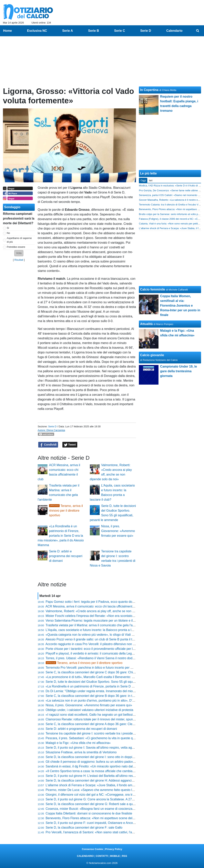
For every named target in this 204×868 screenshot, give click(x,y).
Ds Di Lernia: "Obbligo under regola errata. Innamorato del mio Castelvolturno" (100, 691)
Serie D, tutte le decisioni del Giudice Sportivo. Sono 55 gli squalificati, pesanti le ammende (109, 682)
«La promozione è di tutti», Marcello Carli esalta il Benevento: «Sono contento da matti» (107, 677)
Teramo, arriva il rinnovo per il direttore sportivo (66, 511)
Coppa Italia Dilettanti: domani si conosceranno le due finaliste (89, 813)
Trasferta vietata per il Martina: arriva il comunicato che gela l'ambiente (95, 625)
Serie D (52, 426)
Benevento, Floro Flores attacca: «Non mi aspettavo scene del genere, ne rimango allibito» (109, 818)
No (8, 233)
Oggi (143, 180)
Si (8, 228)
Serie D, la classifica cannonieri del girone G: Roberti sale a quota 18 (94, 804)
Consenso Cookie (92, 849)
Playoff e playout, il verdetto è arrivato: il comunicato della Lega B (91, 653)
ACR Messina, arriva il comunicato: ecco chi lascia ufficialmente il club (94, 606)
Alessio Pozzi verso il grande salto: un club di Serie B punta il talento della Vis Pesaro (105, 639)
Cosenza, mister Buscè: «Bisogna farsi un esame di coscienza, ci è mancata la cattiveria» (108, 809)
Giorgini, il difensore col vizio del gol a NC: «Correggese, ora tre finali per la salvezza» (105, 795)
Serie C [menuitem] (120, 31)
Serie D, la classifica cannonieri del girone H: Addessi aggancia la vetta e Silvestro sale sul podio (113, 780)
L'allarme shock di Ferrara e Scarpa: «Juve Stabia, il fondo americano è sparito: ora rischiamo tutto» (115, 785)
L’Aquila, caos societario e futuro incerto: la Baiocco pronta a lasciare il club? (99, 630)
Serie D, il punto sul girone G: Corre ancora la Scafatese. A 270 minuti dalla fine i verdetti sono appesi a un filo (122, 799)
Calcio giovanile (152, 355)
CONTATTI (102, 856)
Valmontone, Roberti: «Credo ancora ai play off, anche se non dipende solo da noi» (103, 611)
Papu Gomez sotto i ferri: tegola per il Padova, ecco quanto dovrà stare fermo (100, 602)
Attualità (146, 324)
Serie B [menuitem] (93, 31)
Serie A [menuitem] (68, 31)
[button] (19, 253)
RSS (124, 856)
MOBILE (115, 856)
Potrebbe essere (16, 247)
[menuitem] (198, 31)
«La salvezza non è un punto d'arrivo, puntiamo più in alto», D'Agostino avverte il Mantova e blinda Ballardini (121, 700)
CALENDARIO (85, 856)
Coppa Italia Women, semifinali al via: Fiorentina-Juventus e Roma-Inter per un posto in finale (180, 306)
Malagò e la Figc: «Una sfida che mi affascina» (78, 743)
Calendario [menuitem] (174, 31)
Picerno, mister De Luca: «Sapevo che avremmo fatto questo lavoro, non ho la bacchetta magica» (114, 790)
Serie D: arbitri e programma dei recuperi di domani (66, 556)
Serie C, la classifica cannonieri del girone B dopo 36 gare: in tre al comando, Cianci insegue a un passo (118, 696)
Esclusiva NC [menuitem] (37, 31)
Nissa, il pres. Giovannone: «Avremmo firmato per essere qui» (118, 531)
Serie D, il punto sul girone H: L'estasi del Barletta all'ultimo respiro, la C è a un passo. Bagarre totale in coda (121, 776)
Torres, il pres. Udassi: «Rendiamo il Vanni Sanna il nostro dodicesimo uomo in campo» (106, 658)
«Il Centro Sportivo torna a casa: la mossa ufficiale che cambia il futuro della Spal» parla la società (114, 771)
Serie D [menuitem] (146, 31)
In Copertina (149, 90)
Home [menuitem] (7, 31)
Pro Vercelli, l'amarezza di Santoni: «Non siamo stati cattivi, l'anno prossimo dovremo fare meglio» (114, 832)
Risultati (19, 260)
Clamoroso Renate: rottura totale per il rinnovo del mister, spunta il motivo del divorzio (105, 719)
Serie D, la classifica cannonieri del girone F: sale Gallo (84, 828)
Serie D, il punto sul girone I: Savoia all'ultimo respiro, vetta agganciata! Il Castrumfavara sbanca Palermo (119, 748)
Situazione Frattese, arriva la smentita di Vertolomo (81, 752)
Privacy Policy (114, 849)
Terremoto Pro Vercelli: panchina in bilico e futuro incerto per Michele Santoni (99, 668)
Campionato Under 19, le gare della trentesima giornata (178, 371)
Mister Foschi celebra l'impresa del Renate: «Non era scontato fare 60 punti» (99, 616)
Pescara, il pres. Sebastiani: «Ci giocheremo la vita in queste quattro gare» (98, 738)
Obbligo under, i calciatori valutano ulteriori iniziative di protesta (89, 710)
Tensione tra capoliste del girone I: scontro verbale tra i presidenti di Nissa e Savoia (103, 733)
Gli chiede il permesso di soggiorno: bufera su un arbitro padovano (92, 762)
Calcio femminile (153, 289)
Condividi (48, 445)
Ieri (151, 180)
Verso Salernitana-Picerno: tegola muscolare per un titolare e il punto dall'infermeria (104, 621)
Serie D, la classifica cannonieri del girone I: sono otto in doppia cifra (93, 757)
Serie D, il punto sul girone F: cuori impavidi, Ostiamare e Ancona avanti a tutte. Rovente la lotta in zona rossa (122, 823)
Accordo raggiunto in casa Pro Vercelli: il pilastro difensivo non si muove (96, 644)
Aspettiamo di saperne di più (19, 240)
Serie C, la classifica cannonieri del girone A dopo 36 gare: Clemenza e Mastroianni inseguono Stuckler (117, 724)
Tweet (70, 445)
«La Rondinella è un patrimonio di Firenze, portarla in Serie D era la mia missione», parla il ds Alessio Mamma (61, 536)
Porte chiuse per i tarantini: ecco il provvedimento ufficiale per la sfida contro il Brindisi (105, 649)
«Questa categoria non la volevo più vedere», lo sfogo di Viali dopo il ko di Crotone (103, 635)
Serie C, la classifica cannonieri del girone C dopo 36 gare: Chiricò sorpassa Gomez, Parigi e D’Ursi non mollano (124, 672)
